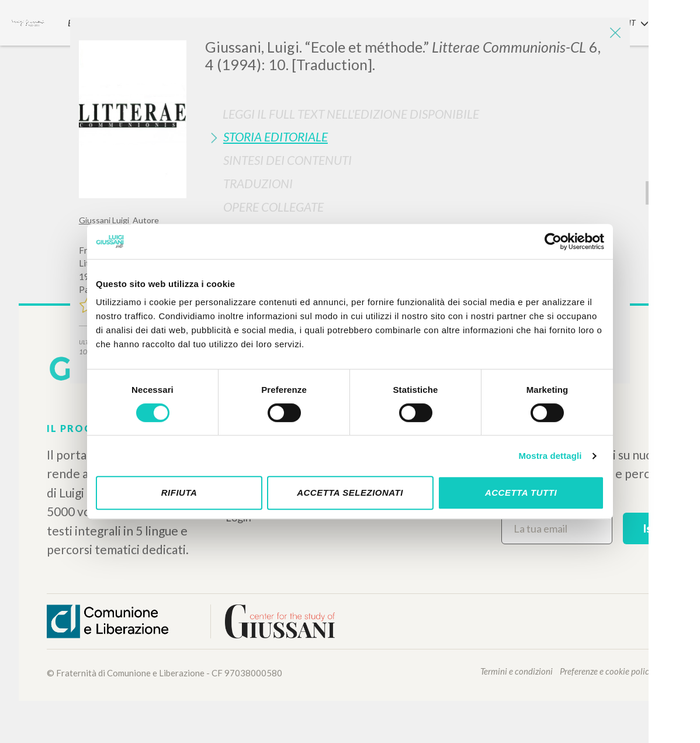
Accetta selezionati (350, 493)
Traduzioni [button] (258, 183)
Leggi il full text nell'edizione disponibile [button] (351, 114)
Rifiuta (179, 493)
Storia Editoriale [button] (276, 136)
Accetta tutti (521, 493)
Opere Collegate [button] (273, 207)
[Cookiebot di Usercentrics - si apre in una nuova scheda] (553, 241)
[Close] (612, 35)
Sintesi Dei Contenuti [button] (287, 160)
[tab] (413, 136)
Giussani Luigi (105, 220)
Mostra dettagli (550, 456)
